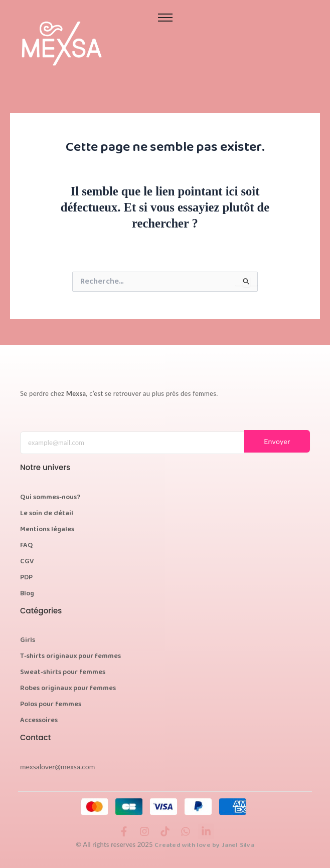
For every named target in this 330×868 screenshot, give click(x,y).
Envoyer (277, 441)
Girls (28, 640)
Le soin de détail (47, 514)
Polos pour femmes (51, 705)
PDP (26, 578)
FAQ (27, 546)
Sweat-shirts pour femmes (63, 673)
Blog (27, 594)
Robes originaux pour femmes (68, 689)
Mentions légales (47, 530)
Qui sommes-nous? (50, 498)
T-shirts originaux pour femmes (70, 657)
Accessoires (39, 721)
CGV (27, 562)
